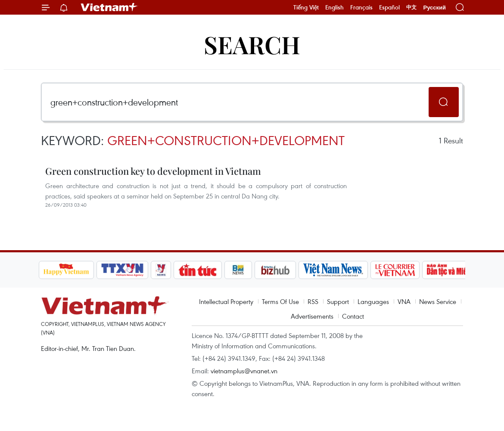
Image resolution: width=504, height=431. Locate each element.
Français (361, 7)
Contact (353, 316)
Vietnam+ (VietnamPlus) (109, 7)
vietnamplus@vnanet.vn (244, 371)
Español (389, 7)
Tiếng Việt (306, 7)
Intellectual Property (226, 301)
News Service (438, 301)
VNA (404, 301)
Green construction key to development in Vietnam (153, 171)
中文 (411, 7)
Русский (434, 8)
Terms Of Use (280, 301)
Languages (373, 301)
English (334, 7)
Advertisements (312, 316)
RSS (313, 301)
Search (252, 44)
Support (338, 301)
